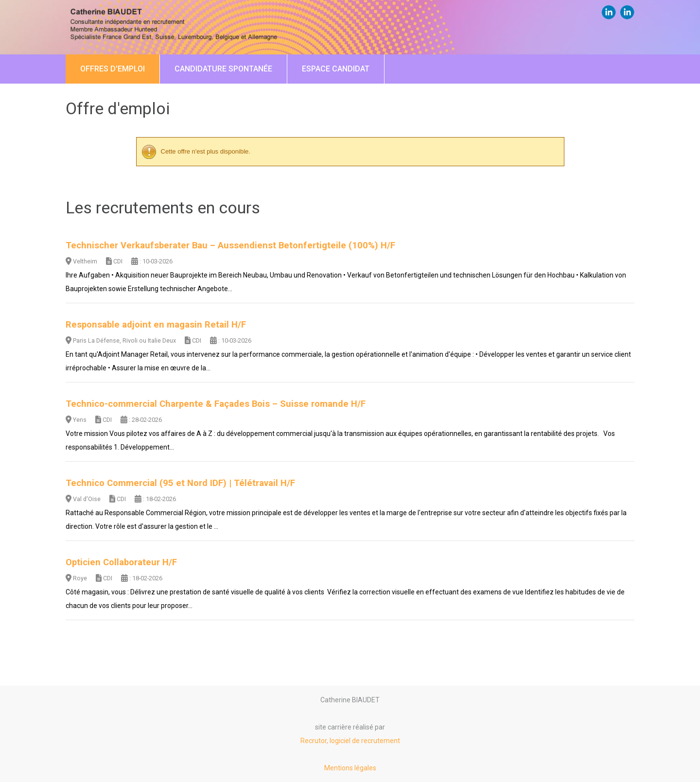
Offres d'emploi (113, 69)
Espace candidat (336, 69)
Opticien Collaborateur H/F (121, 562)
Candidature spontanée (223, 69)
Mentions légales (350, 768)
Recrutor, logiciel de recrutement (350, 741)
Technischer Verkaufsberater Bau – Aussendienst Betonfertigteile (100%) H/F (230, 245)
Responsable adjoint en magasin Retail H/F (156, 325)
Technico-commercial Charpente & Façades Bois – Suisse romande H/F (216, 404)
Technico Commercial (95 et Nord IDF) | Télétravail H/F (180, 483)
